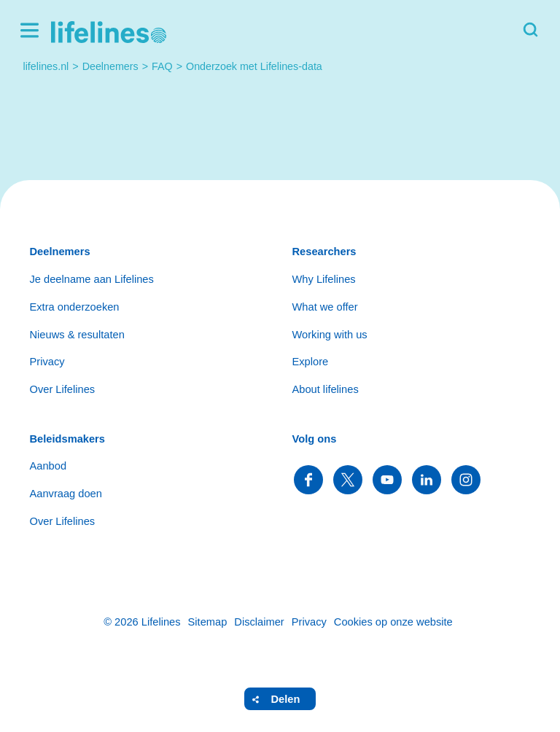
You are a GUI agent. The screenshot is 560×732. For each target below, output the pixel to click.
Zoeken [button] (531, 30)
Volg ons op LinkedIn (427, 480)
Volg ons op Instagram (466, 480)
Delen (286, 699)
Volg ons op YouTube (387, 480)
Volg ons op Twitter (348, 480)
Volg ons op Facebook (308, 480)
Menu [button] (29, 30)
